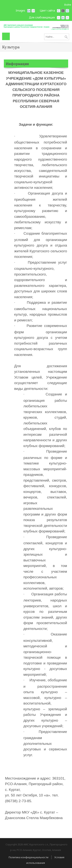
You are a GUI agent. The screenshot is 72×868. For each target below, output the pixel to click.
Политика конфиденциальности (29, 857)
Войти (68, 5)
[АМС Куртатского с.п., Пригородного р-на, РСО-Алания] (36, 26)
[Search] (57, 37)
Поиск (66, 37)
